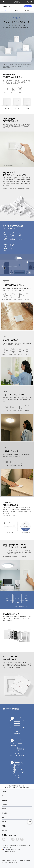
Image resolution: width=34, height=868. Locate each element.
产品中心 (4, 804)
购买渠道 (4, 817)
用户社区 (4, 813)
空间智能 (4, 791)
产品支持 (26, 10)
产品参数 (16, 10)
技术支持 (4, 809)
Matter (3, 796)
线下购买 (28, 6)
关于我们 (4, 826)
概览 (7, 10)
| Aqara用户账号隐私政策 (9, 852)
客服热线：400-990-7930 (9, 835)
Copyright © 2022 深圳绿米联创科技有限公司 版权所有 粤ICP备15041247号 (16, 847)
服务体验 (4, 822)
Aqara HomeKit (6, 800)
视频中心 (4, 830)
